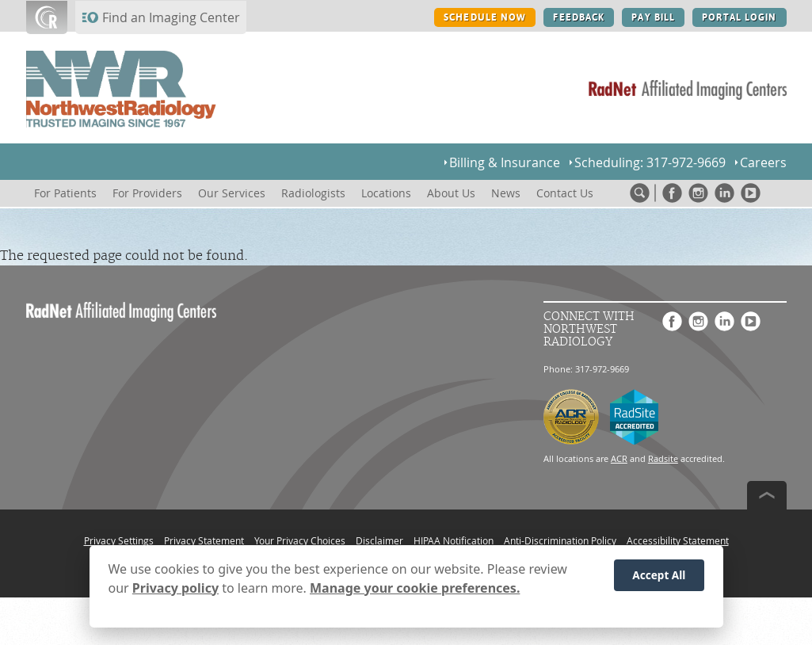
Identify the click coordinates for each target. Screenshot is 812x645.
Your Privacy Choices (300, 540)
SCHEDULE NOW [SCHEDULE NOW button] (485, 17)
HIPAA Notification (454, 540)
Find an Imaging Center (171, 17)
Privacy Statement (204, 540)
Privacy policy (175, 590)
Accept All (659, 577)
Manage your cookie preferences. (415, 590)
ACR (619, 458)
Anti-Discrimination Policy (560, 540)
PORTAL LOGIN (739, 17)
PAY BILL (653, 17)
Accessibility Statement (678, 540)
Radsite (663, 458)
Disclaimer (379, 540)
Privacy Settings (119, 540)
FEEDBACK (579, 17)
